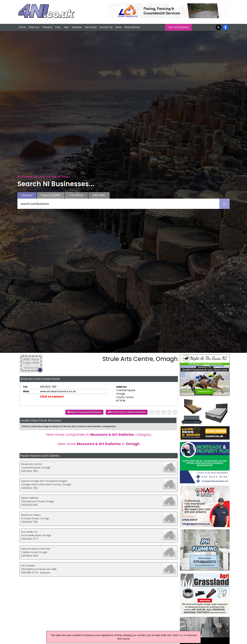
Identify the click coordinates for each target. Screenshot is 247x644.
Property (47, 27)
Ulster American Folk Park (36, 549)
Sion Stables (28, 566)
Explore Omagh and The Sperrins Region (44, 481)
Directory (34, 27)
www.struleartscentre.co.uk (58, 391)
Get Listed (91, 27)
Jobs (66, 27)
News (119, 27)
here (181, 635)
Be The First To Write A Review (128, 412)
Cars (58, 27)
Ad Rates (77, 27)
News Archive (132, 27)
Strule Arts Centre (31, 464)
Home (22, 27)
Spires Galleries (30, 498)
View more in (99, 444)
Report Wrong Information (86, 412)
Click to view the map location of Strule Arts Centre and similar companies (69, 426)
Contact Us (106, 27)
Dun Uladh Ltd (29, 532)
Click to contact (52, 397)
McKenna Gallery (31, 515)
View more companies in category (99, 435)
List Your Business (178, 27)
